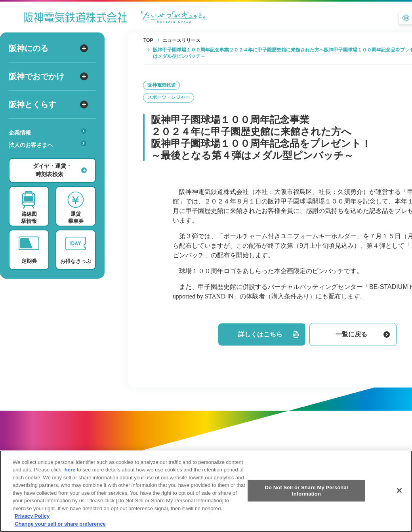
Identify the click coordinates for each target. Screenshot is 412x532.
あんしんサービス (50, 156)
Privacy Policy (32, 522)
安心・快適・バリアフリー (50, 157)
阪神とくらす (48, 104)
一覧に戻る (363, 334)
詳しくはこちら (269, 334)
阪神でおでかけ (48, 76)
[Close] (399, 497)
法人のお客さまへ (48, 144)
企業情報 (48, 132)
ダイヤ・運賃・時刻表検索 (60, 170)
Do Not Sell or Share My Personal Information (306, 497)
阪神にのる (48, 48)
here (71, 476)
